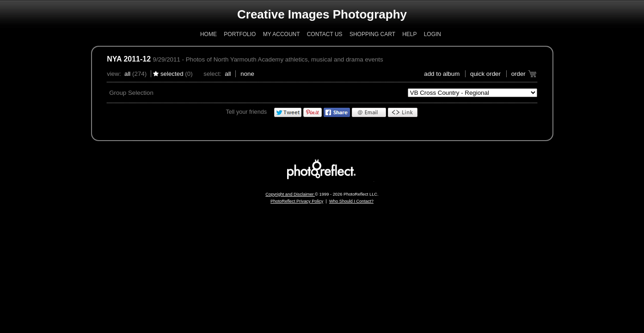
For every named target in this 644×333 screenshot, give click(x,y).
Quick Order (485, 74)
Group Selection (131, 93)
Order (518, 74)
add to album (442, 74)
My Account (282, 34)
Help (409, 34)
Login (432, 34)
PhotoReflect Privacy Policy (297, 201)
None (247, 74)
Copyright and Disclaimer (290, 194)
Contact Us (325, 34)
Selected (172, 74)
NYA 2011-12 (129, 59)
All (127, 74)
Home (209, 34)
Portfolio (240, 34)
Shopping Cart (372, 34)
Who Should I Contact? (351, 201)
